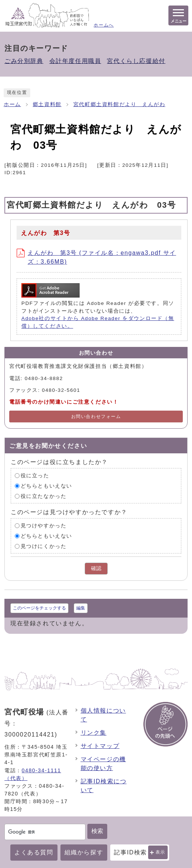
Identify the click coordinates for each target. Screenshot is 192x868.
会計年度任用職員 (75, 61)
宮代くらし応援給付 (136, 61)
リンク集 (94, 733)
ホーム (12, 104)
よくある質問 (34, 852)
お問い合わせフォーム (96, 417)
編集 (81, 608)
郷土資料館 (47, 104)
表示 (160, 852)
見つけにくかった (44, 546)
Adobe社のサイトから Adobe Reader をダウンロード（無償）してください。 (98, 322)
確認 (96, 568)
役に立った (35, 476)
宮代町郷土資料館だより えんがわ (119, 104)
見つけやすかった (44, 526)
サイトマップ (100, 746)
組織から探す (84, 852)
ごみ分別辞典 (24, 61)
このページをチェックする (39, 608)
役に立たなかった (44, 496)
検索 (97, 831)
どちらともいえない (46, 486)
